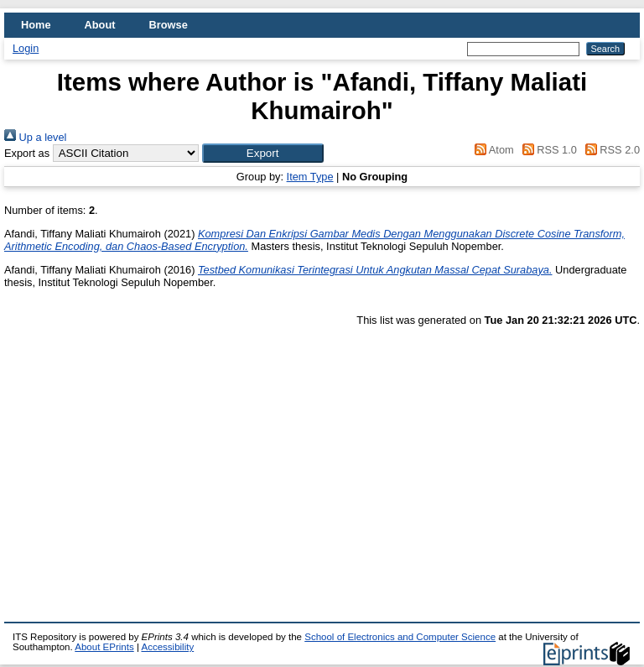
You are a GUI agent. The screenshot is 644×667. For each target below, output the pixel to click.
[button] (263, 153)
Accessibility (167, 647)
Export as (27, 153)
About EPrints (104, 647)
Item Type (310, 177)
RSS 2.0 (610, 150)
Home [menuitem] (36, 25)
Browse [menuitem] (169, 25)
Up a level (35, 137)
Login (26, 48)
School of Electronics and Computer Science (400, 637)
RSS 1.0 (547, 150)
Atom (492, 150)
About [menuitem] (100, 25)
